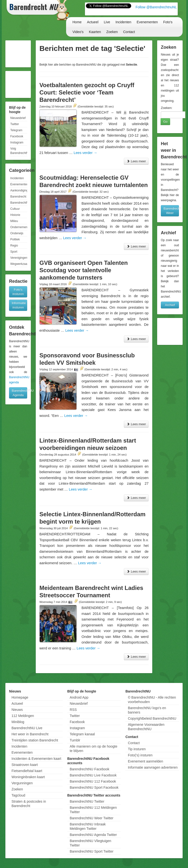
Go (165, 122)
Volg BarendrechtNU (19, 151)
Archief (170, 305)
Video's (78, 32)
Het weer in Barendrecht (30, 734)
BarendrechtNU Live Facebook (93, 775)
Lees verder (85, 153)
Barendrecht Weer (171, 211)
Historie (15, 215)
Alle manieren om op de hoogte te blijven (94, 749)
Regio (14, 246)
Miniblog (18, 722)
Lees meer (136, 161)
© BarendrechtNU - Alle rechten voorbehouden (152, 700)
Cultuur (15, 209)
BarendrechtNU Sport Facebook (94, 787)
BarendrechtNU (19, 203)
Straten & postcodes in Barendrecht (29, 804)
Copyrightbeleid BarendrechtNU (152, 718)
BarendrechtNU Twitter (87, 801)
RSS (73, 710)
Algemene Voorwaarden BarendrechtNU (146, 727)
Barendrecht (18, 197)
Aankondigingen (19, 190)
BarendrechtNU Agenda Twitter (93, 835)
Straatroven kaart (25, 765)
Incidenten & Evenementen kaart (36, 759)
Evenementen (147, 22)
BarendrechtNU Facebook (90, 769)
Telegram (16, 130)
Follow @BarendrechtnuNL (156, 7)
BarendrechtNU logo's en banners (147, 710)
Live (107, 22)
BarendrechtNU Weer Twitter (92, 818)
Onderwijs (17, 233)
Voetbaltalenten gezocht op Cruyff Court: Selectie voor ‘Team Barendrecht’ (87, 92)
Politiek (15, 239)
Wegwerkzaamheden (19, 264)
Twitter (15, 124)
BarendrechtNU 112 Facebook (93, 781)
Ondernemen (19, 227)
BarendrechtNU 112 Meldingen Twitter (93, 810)
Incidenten (123, 22)
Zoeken (112, 32)
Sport (14, 252)
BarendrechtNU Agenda (19, 393)
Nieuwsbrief (18, 118)
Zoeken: (167, 108)
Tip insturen (137, 749)
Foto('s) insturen (140, 755)
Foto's (168, 22)
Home (77, 22)
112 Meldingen (23, 716)
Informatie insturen (19, 305)
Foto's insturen (18, 292)
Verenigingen (19, 258)
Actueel (93, 22)
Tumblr (75, 740)
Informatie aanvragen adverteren (153, 767)
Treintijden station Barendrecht (35, 740)
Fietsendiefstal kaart (27, 771)
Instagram (17, 142)
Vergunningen (22, 783)
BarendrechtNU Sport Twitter (92, 851)
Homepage (20, 697)
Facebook (17, 136)
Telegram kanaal (82, 734)
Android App (79, 697)
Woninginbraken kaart (28, 777)
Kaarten (95, 32)
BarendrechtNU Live (27, 728)
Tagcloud (18, 795)
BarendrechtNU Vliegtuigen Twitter (91, 843)
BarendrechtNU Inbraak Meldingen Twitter (88, 826)
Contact (129, 32)
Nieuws (17, 710)
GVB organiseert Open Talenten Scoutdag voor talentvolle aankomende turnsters (84, 270)
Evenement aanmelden (145, 761)
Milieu (14, 221)
